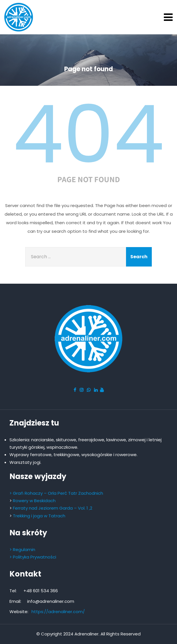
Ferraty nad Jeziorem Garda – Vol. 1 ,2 (53, 508)
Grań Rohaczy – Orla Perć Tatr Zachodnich (58, 493)
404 (88, 134)
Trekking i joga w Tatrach (39, 516)
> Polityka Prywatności (33, 557)
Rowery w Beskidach (34, 501)
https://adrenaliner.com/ (58, 612)
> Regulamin (22, 549)
